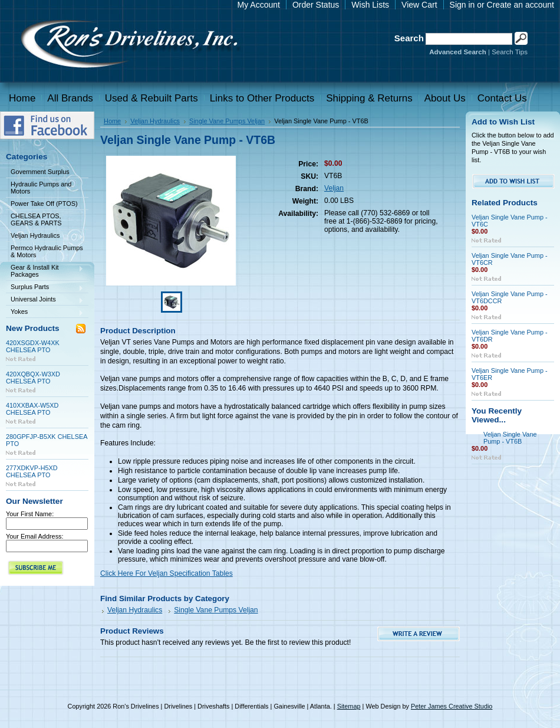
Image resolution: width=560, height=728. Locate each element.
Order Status (316, 5)
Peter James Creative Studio (452, 706)
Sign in (462, 5)
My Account (259, 5)
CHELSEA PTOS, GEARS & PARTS (36, 219)
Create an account (521, 5)
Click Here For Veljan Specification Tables (167, 573)
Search (409, 38)
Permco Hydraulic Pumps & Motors (47, 251)
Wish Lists (370, 5)
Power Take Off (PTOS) (44, 204)
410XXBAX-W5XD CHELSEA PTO (32, 409)
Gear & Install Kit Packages (45, 271)
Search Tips (510, 52)
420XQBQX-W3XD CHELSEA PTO (33, 378)
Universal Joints (45, 300)
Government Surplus (40, 172)
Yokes (45, 312)
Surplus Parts (45, 288)
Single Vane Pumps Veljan (227, 121)
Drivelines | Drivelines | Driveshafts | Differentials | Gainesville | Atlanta (128, 46)
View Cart (419, 5)
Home (112, 121)
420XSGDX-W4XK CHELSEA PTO (33, 346)
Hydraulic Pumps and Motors (41, 188)
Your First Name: (30, 514)
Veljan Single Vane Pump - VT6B (510, 438)
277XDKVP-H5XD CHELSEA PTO (32, 471)
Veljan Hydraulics (45, 236)
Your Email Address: (35, 536)
